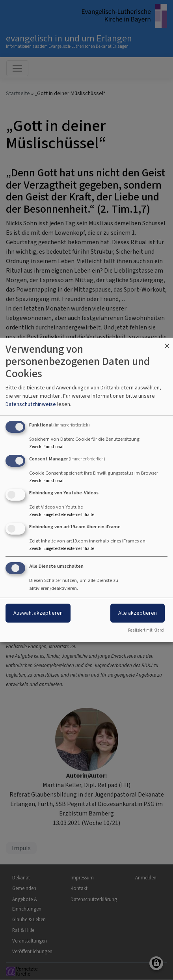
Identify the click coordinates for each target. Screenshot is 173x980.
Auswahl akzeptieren (38, 613)
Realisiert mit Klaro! (146, 630)
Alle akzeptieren (138, 613)
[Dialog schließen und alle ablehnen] (167, 343)
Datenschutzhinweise (31, 404)
